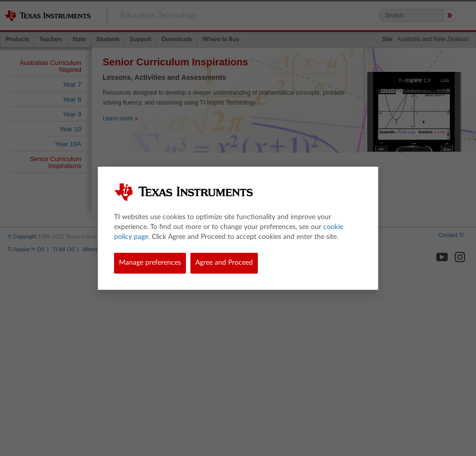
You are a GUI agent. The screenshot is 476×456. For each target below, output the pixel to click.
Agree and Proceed (224, 263)
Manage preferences (150, 263)
